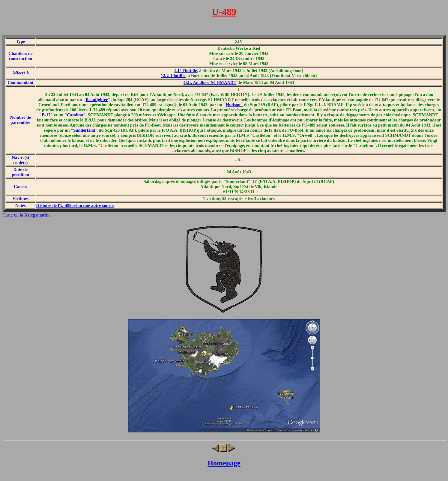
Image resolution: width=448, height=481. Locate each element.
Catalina (75, 115)
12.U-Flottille (173, 76)
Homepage (224, 463)
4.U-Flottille (186, 70)
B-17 (46, 115)
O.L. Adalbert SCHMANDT (210, 82)
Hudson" (234, 105)
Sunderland (84, 130)
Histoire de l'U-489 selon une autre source (75, 205)
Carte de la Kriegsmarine (26, 215)
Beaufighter (97, 100)
